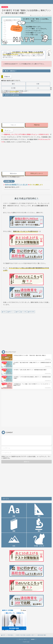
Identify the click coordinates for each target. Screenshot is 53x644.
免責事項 (33, 639)
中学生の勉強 (5, 7)
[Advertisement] (26, 109)
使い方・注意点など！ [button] (10, 71)
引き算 (13, 88)
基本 (13, 84)
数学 (18, 312)
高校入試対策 (32, 312)
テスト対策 (24, 312)
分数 (38, 84)
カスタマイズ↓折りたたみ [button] (11, 95)
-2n (38, 88)
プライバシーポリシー (23, 639)
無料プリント (11, 312)
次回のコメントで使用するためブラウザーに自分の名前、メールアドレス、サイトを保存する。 (26, 457)
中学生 (4, 312)
